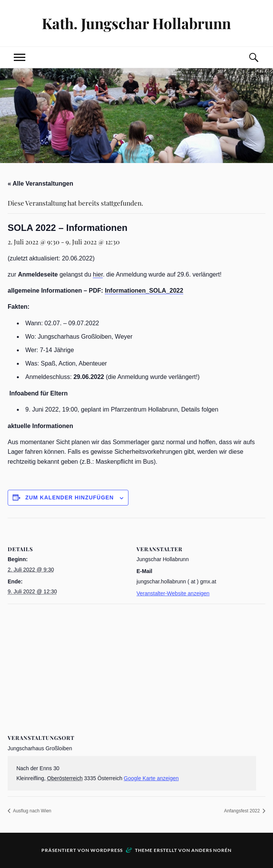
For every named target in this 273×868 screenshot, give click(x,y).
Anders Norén (211, 850)
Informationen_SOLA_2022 (144, 291)
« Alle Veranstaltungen (40, 184)
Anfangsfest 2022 (243, 811)
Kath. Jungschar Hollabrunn (136, 23)
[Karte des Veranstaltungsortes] (136, 659)
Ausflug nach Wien (32, 811)
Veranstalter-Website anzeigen (173, 593)
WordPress (107, 850)
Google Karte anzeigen (151, 778)
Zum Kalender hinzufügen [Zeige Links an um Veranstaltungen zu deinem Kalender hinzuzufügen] (70, 497)
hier (98, 274)
